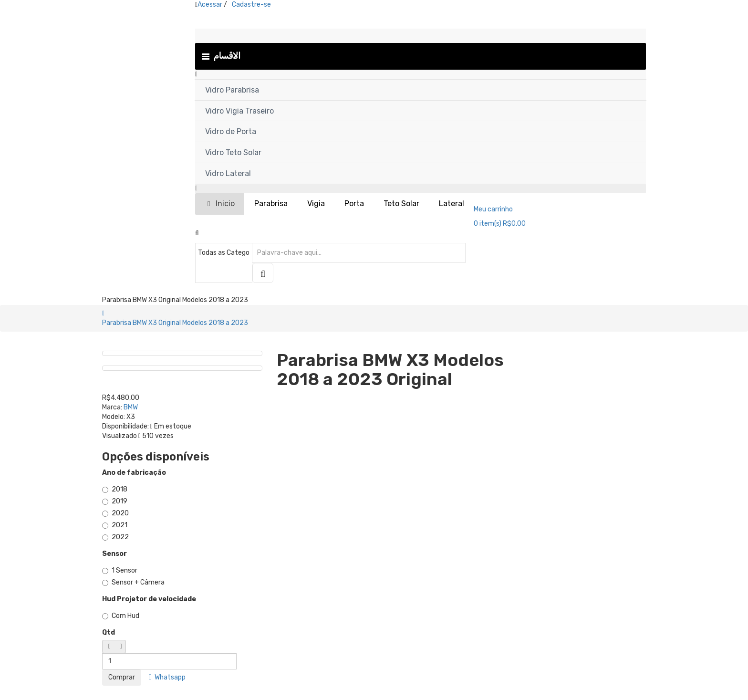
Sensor (114, 554)
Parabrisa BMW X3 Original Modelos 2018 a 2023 (175, 323)
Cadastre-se (251, 5)
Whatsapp (167, 677)
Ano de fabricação (134, 473)
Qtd (109, 632)
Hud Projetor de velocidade (149, 599)
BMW (131, 407)
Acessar (210, 5)
